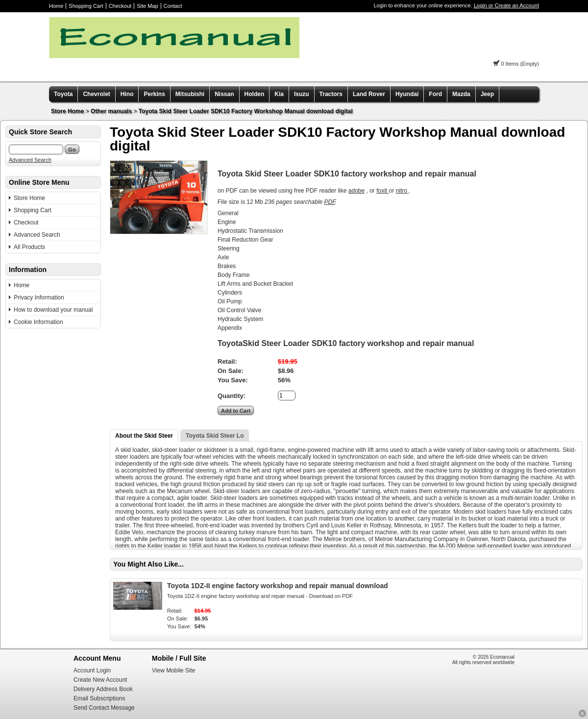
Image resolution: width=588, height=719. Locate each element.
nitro (403, 191)
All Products (29, 247)
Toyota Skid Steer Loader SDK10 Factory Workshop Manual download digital (246, 111)
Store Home (67, 111)
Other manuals (111, 111)
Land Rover (369, 94)
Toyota (63, 94)
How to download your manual (53, 310)
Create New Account (100, 680)
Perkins (154, 94)
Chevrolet (96, 94)
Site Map (147, 6)
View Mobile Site (174, 670)
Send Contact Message (104, 708)
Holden (255, 94)
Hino (127, 94)
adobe (356, 191)
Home (56, 6)
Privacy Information (39, 298)
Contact (173, 6)
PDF (329, 202)
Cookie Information (38, 322)
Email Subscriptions (99, 698)
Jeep (487, 94)
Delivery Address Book (103, 689)
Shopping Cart (86, 6)
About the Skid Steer (144, 436)
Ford (435, 94)
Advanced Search (30, 160)
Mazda (461, 94)
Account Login (92, 670)
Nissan (224, 94)
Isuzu (302, 94)
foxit (382, 191)
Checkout (120, 6)
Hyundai (407, 94)
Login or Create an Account (506, 5)
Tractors (331, 94)
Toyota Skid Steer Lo (215, 436)
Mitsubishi (190, 94)
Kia (279, 94)
